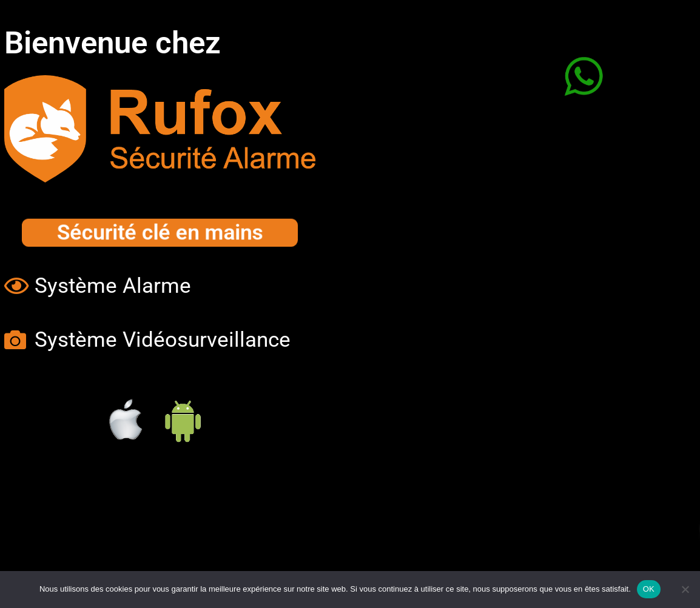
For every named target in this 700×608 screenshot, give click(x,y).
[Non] (685, 589)
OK (649, 589)
